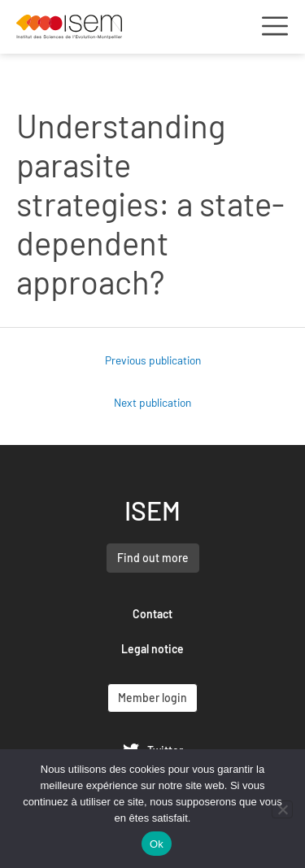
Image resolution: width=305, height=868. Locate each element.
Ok (157, 844)
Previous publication (153, 360)
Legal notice (152, 649)
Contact (152, 614)
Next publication (152, 402)
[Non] (282, 809)
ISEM (152, 510)
